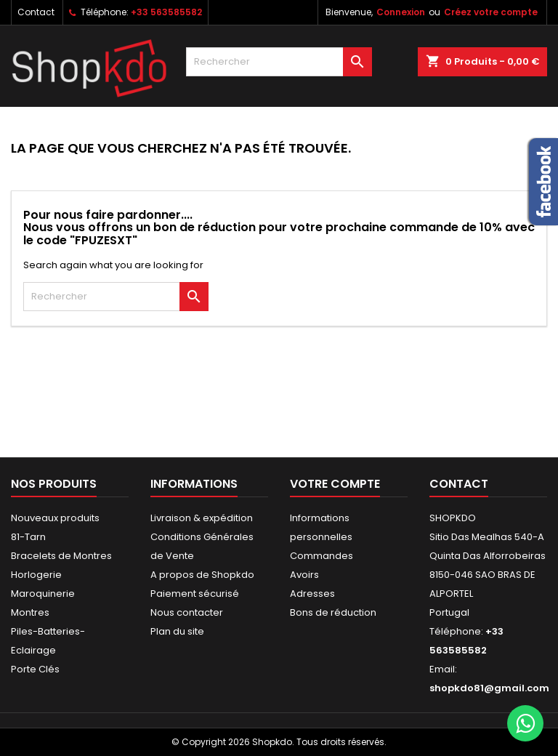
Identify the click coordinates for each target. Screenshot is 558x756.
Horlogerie (36, 575)
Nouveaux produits (55, 518)
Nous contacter (187, 612)
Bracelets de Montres (61, 556)
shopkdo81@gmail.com (489, 688)
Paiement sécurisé (195, 594)
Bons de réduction (333, 612)
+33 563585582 (166, 12)
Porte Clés (35, 669)
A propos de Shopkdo (202, 575)
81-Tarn (28, 537)
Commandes (322, 556)
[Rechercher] (279, 62)
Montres (30, 612)
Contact (36, 12)
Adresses (312, 594)
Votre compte (335, 484)
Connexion (401, 12)
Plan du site (177, 631)
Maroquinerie (43, 594)
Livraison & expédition (202, 518)
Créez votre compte (491, 12)
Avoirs (304, 575)
